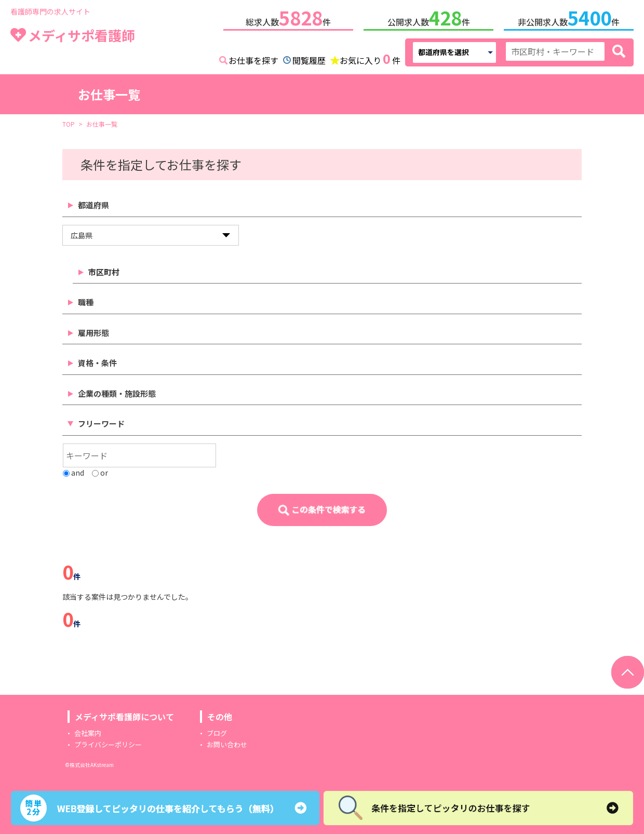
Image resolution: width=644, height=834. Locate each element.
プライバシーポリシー (108, 742)
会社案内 (88, 731)
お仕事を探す (253, 58)
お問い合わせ (227, 742)
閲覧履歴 (309, 58)
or (100, 470)
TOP (69, 122)
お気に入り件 (370, 57)
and (73, 470)
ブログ (217, 731)
